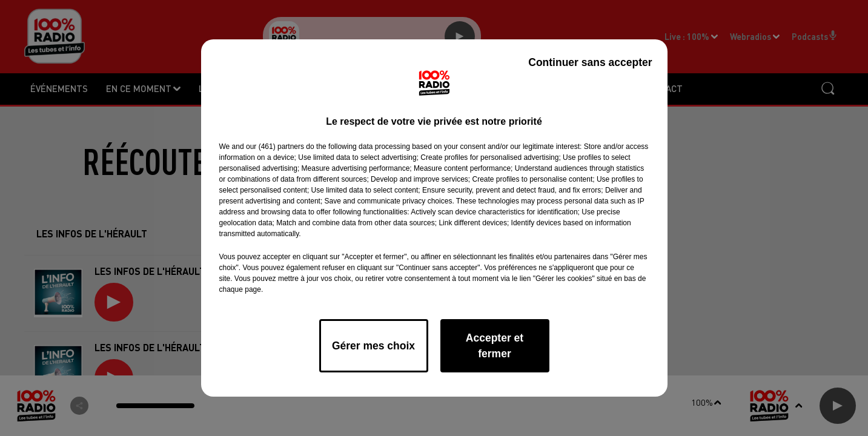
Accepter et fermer (495, 346)
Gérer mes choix (373, 346)
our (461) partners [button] (275, 147)
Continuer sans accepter (590, 62)
